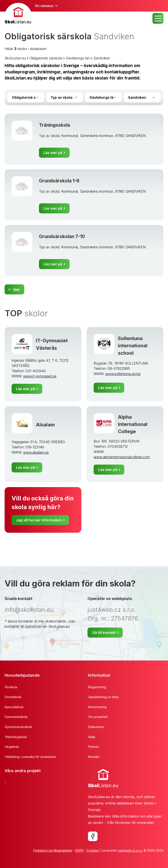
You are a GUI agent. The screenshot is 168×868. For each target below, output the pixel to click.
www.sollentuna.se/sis (123, 374)
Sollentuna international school (133, 346)
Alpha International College (133, 424)
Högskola (12, 747)
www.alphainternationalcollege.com (122, 457)
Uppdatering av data (103, 697)
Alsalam (45, 424)
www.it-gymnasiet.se (40, 376)
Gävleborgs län (78, 58)
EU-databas (44, 6)
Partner (93, 747)
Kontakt (94, 757)
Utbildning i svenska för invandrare (30, 757)
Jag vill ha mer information (39, 520)
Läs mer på (53, 153)
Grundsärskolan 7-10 (62, 236)
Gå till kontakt (104, 633)
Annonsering (97, 707)
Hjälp (92, 737)
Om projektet (98, 717)
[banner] (18, 14)
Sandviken (102, 58)
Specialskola (14, 707)
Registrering (97, 687)
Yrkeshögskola (16, 737)
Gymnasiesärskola (18, 727)
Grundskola (13, 697)
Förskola (11, 687)
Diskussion (96, 727)
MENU (158, 18)
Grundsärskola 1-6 (59, 181)
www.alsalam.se (36, 452)
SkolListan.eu (15, 58)
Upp (16, 289)
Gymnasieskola (16, 717)
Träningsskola (54, 125)
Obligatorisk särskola (46, 58)
